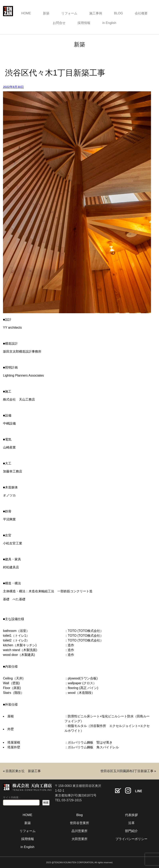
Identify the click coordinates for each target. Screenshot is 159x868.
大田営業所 (79, 839)
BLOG (118, 13)
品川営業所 (79, 831)
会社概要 (141, 13)
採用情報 (84, 23)
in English (109, 23)
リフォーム (69, 13)
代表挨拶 (131, 815)
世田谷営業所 (79, 823)
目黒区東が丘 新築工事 (23, 771)
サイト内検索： (12, 797)
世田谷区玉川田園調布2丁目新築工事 (127, 771)
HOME (26, 13)
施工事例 (96, 13)
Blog (79, 815)
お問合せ (59, 23)
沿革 (131, 823)
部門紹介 (131, 831)
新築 (46, 13)
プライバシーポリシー (131, 839)
